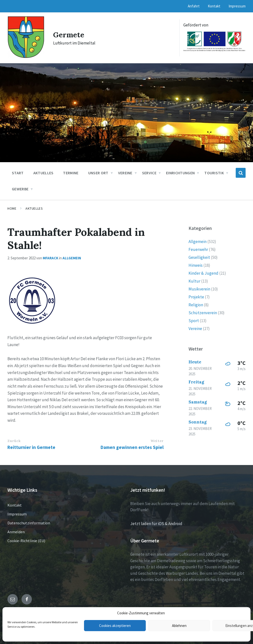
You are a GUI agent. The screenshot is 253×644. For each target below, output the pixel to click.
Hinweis (196, 265)
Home (12, 208)
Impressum (17, 514)
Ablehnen (179, 626)
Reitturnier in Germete (31, 447)
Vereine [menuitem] (125, 173)
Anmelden (16, 532)
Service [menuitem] (149, 173)
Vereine (195, 329)
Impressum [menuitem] (237, 6)
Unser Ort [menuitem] (98, 173)
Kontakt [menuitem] (214, 6)
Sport (194, 321)
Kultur (194, 281)
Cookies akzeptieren (115, 626)
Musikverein (199, 289)
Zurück (14, 441)
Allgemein (72, 258)
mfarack (51, 258)
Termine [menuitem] (71, 173)
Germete (69, 35)
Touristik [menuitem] (214, 173)
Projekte (196, 297)
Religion (196, 305)
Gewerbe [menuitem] (20, 189)
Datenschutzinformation (29, 523)
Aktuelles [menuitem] (43, 173)
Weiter (157, 441)
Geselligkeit (199, 257)
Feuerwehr (198, 249)
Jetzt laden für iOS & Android (156, 524)
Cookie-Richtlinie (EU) (26, 541)
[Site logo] (26, 57)
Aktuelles (34, 208)
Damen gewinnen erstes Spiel (132, 447)
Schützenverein (203, 313)
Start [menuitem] (18, 173)
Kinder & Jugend (203, 273)
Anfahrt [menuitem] (194, 6)
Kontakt (15, 505)
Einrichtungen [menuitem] (180, 173)
